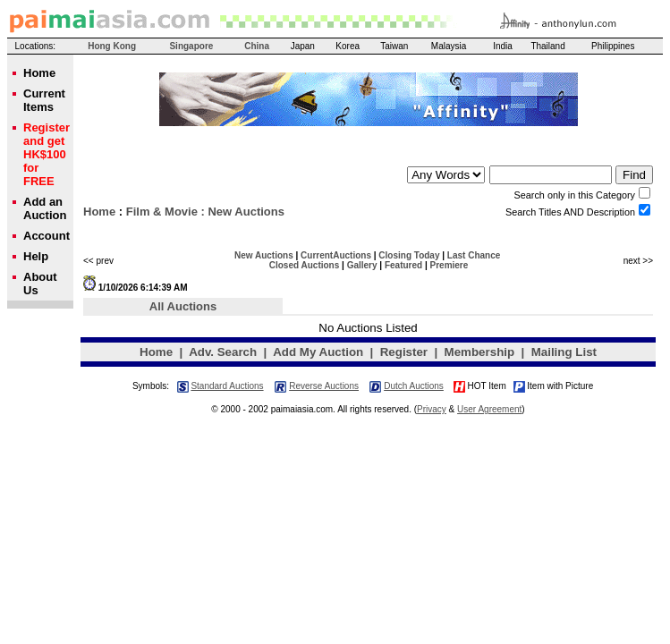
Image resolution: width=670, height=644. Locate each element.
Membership (480, 352)
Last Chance (474, 255)
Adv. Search (223, 352)
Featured (403, 265)
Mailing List (564, 352)
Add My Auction (318, 352)
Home (99, 212)
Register (404, 352)
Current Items (44, 100)
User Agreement (489, 409)
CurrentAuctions (336, 255)
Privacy (432, 409)
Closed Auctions (305, 265)
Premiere (449, 265)
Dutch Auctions (414, 386)
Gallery (362, 265)
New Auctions (264, 255)
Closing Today (409, 255)
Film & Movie (162, 212)
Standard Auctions (227, 386)
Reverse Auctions (324, 386)
